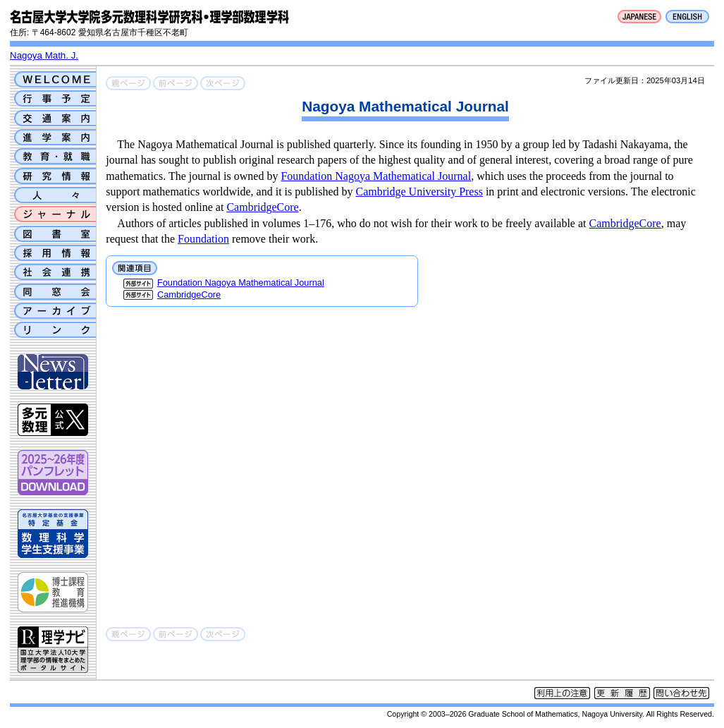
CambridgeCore (262, 207)
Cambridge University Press (419, 192)
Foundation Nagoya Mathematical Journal (376, 176)
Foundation (203, 239)
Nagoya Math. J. (44, 55)
